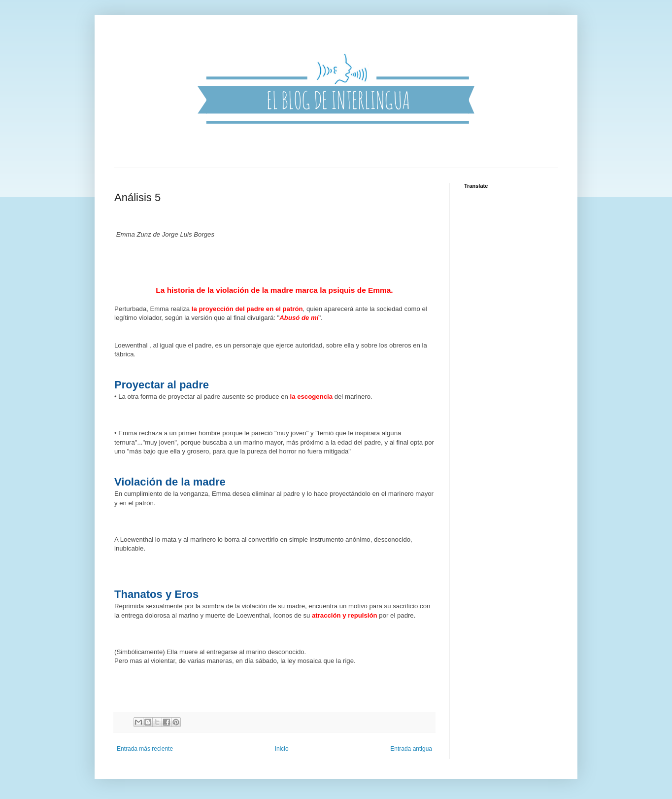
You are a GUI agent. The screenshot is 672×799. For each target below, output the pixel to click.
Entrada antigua (411, 749)
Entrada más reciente (145, 749)
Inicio (282, 749)
